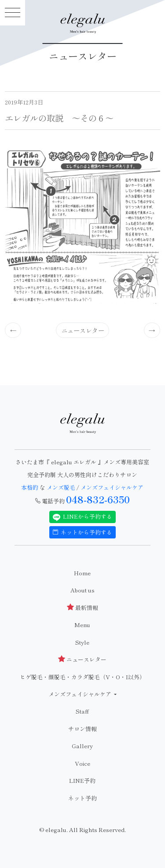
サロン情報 (82, 729)
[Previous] (13, 330)
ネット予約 (82, 798)
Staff (82, 711)
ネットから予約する (83, 532)
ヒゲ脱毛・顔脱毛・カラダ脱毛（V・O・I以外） (82, 677)
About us (82, 590)
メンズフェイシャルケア (112, 487)
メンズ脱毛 (61, 487)
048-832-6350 (98, 499)
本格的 (30, 487)
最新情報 (82, 608)
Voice (82, 763)
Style (82, 642)
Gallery (82, 746)
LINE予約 (82, 780)
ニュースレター (83, 330)
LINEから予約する (83, 516)
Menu (82, 625)
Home (82, 573)
